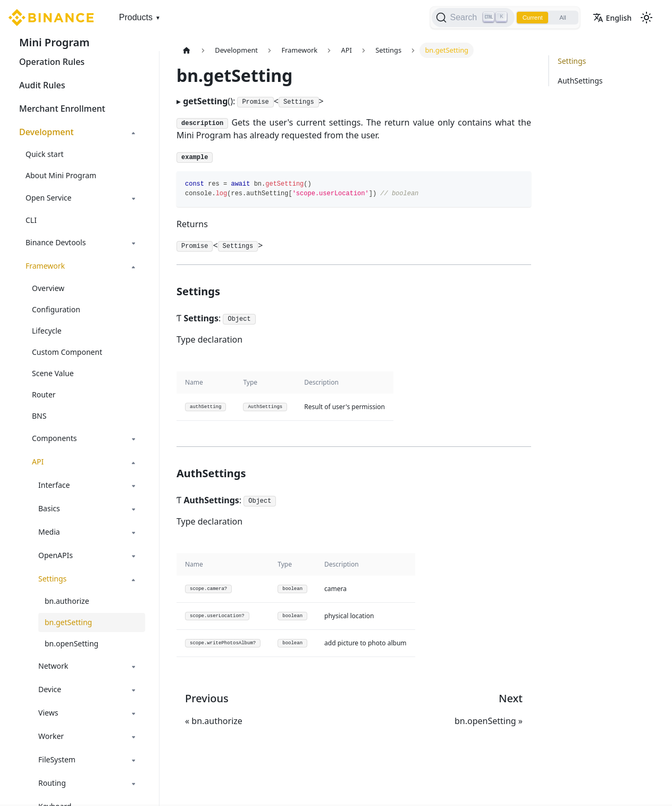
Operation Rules (52, 62)
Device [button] (50, 689)
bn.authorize (67, 601)
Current (528, 18)
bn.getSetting (68, 622)
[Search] (468, 18)
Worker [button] (51, 736)
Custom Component (67, 352)
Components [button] (54, 438)
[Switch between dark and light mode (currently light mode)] (646, 18)
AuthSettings (580, 81)
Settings (572, 61)
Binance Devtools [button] (56, 242)
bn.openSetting (72, 643)
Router (44, 394)
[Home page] (187, 50)
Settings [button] (52, 579)
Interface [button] (54, 485)
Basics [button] (49, 508)
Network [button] (53, 666)
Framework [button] (45, 266)
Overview (48, 288)
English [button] (612, 18)
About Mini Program (61, 175)
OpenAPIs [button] (56, 555)
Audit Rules (42, 85)
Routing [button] (52, 783)
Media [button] (49, 532)
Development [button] (47, 132)
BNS (39, 416)
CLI (31, 220)
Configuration (56, 309)
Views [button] (48, 713)
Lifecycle (47, 331)
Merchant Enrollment (62, 109)
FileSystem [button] (57, 759)
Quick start (44, 154)
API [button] (38, 462)
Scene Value (53, 373)
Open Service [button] (48, 198)
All (561, 18)
